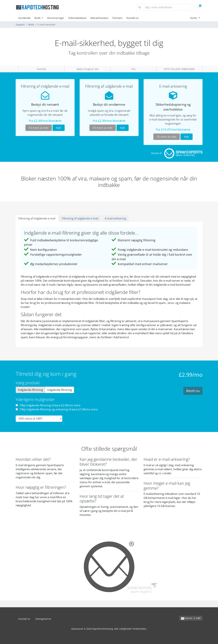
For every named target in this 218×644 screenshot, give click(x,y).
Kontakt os (133, 18)
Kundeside (24, 18)
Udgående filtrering (60, 390)
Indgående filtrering (30, 390)
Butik (38, 18)
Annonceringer (56, 18)
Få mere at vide (39, 128)
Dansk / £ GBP (191, 618)
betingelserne (43, 619)
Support (20, 25)
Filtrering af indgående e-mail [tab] (37, 218)
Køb (59, 128)
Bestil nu (193, 391)
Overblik (41, 69)
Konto (194, 18)
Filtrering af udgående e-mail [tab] (80, 218)
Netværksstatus (99, 18)
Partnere (117, 18)
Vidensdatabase (77, 18)
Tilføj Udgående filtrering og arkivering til (57, 409)
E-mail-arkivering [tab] (115, 218)
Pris (133, 69)
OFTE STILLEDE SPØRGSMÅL (179, 69)
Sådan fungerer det (87, 69)
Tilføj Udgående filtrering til (48, 405)
